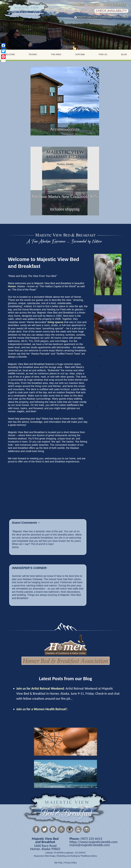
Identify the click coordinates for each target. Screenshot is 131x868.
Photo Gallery (88, 17)
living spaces (55, 322)
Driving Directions (115, 17)
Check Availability (111, 11)
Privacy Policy (71, 863)
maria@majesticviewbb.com (90, 845)
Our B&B (80, 54)
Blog (124, 54)
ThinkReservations (89, 856)
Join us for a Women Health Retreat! (42, 709)
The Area (56, 54)
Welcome (10, 54)
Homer (12, 286)
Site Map (58, 863)
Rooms (33, 54)
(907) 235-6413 (114, 5)
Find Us (103, 54)
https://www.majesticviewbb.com (93, 842)
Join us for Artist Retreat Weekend (40, 688)
